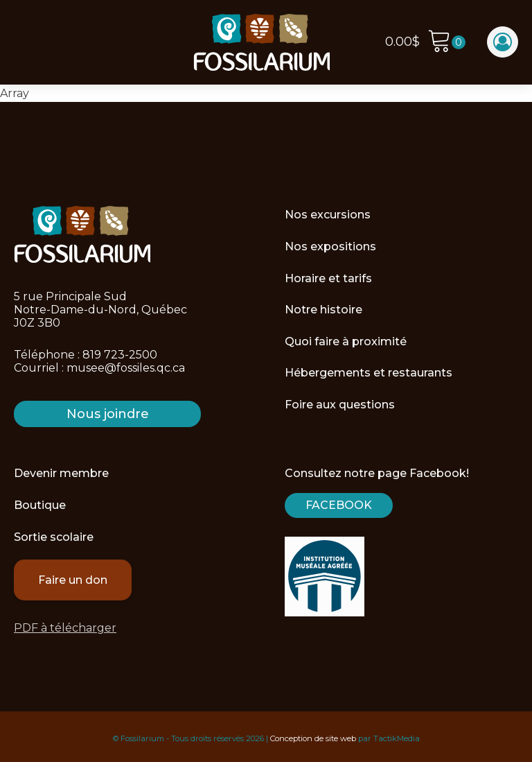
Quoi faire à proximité (346, 341)
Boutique (40, 505)
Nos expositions (330, 246)
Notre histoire (323, 310)
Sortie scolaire (54, 537)
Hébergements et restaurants (369, 373)
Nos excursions (328, 215)
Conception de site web (313, 738)
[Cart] (446, 43)
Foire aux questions (340, 405)
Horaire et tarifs (328, 278)
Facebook (339, 505)
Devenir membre (61, 473)
